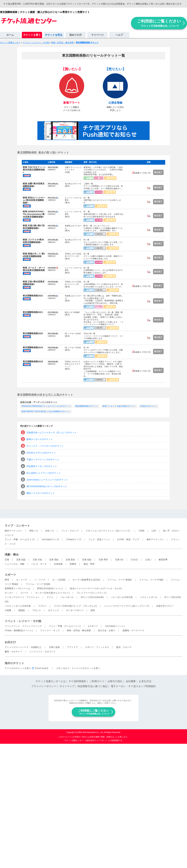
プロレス (36, 610)
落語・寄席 (89, 564)
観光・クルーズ (124, 647)
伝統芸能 (58, 564)
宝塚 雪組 (54, 560)
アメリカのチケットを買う (18, 668)
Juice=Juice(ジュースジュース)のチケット (47, 480)
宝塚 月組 (37, 560)
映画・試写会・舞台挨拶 (79, 630)
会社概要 (131, 681)
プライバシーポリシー (44, 686)
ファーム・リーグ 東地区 (120, 580)
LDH (154, 531)
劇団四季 (163, 560)
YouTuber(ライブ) (50, 539)
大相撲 (8, 610)
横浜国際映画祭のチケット (87, 406)
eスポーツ (93, 626)
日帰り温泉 (54, 647)
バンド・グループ (70, 531)
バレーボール (67, 597)
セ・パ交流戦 (59, 580)
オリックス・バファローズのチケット (45, 446)
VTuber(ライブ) (74, 539)
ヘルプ (119, 35)
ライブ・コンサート (17, 526)
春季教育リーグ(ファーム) (17, 588)
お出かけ (10, 642)
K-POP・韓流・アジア (128, 539)
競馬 (93, 610)
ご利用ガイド (97, 681)
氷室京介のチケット (149, 406)
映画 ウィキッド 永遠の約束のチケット (119, 406)
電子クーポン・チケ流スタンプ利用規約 (133, 686)
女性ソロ (50, 531)
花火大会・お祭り (107, 630)
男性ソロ (34, 531)
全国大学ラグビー (165, 606)
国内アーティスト (13, 531)
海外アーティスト (155, 539)
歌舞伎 (73, 564)
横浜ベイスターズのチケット (41, 493)
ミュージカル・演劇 (14, 564)
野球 (7, 580)
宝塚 (7, 560)
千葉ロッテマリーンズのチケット (43, 460)
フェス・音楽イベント (99, 539)
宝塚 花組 (21, 560)
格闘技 (22, 610)
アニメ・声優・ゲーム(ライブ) (20, 539)
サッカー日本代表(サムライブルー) (52, 593)
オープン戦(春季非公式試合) (86, 580)
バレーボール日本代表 (122, 597)
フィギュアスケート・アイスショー (22, 597)
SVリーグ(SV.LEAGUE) (92, 597)
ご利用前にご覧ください (159, 23)
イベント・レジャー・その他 (23, 621)
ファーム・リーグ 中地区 (151, 580)
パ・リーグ (40, 580)
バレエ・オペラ (39, 564)
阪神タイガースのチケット (40, 439)
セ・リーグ (22, 580)
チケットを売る (54, 35)
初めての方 (76, 35)
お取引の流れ (115, 681)
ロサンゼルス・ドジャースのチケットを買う (78, 668)
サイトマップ (67, 686)
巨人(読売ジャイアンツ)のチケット (44, 473)
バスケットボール (149, 597)
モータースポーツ (75, 610)
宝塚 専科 (103, 560)
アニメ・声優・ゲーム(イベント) (65, 626)
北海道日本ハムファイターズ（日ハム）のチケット (52, 433)
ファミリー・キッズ (50, 630)
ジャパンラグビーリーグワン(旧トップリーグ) (126, 606)
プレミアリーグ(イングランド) (92, 593)
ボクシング (53, 610)
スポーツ (10, 575)
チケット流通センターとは (51, 681)
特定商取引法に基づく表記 (93, 686)
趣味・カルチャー (13, 652)
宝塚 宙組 (87, 560)
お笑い (149, 560)
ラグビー (42, 606)
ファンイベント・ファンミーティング (23, 626)
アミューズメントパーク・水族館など (23, 647)
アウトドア (72, 647)
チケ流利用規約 (77, 681)
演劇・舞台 (12, 555)
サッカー (9, 593)
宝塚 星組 (70, 560)
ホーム (10, 35)
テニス (50, 597)
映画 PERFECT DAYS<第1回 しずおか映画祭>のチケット (46, 411)
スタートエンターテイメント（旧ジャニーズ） (109, 531)
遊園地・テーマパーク (133, 630)
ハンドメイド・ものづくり (42, 652)
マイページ (97, 35)
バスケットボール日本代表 (18, 606)
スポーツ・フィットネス (97, 647)
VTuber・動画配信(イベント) (19, 630)
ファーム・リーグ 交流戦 (38, 584)
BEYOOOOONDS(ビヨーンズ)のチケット (47, 486)
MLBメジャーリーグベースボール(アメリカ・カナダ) (96, 588)
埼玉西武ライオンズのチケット (42, 466)
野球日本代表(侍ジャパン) (50, 588)
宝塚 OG (119, 560)
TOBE (141, 531)
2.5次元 (134, 560)
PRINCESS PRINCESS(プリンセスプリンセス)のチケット (46, 406)
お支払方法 (145, 681)
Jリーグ (24, 593)
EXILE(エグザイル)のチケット (41, 453)
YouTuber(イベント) (115, 626)
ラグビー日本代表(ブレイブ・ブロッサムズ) (75, 606)
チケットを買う (32, 35)
